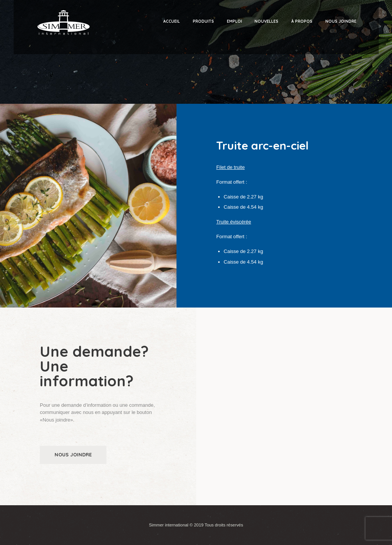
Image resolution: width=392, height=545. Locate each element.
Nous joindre (73, 454)
